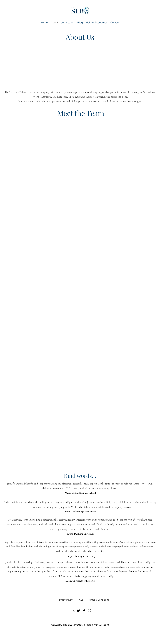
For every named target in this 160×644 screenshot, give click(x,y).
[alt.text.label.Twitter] (79, 611)
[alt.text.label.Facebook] (84, 611)
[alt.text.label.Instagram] (89, 611)
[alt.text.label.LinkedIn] (73, 611)
